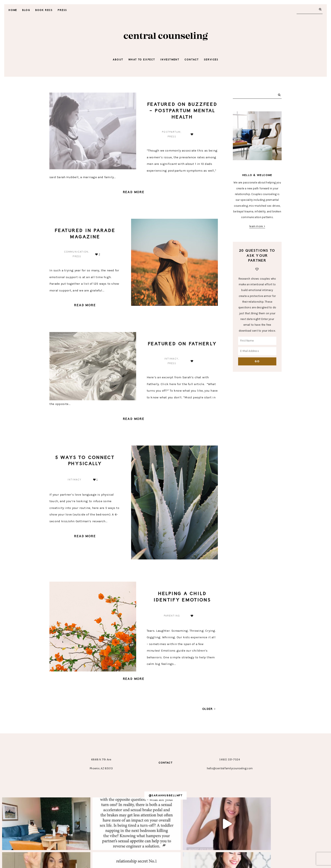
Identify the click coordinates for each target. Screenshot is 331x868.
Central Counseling (165, 37)
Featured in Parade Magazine (85, 234)
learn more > (257, 226)
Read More (134, 192)
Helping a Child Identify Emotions (182, 597)
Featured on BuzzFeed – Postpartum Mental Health (182, 111)
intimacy (171, 359)
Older (209, 710)
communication (76, 252)
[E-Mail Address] (257, 351)
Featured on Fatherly (182, 344)
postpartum (171, 132)
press (172, 137)
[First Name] (257, 341)
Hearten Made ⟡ (195, 861)
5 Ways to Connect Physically (85, 461)
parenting (172, 616)
